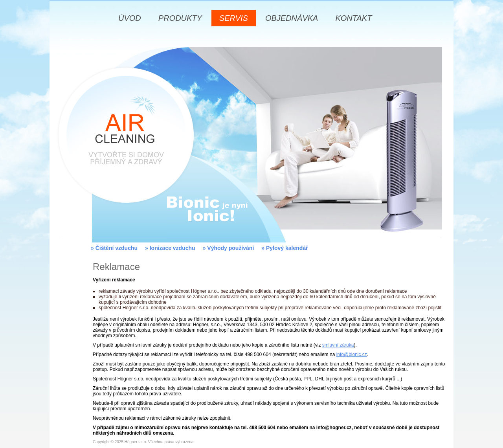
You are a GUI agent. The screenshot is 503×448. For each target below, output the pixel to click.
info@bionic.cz (352, 354)
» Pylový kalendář (285, 248)
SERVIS (234, 18)
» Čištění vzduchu (114, 248)
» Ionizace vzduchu (170, 248)
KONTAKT (353, 18)
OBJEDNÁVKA (292, 18)
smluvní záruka (338, 345)
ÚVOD (130, 18)
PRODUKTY (180, 18)
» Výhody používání (229, 248)
